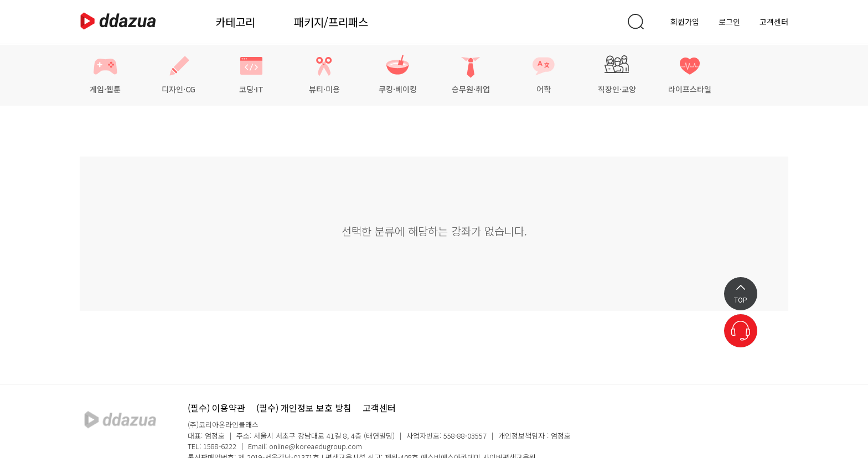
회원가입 (685, 22)
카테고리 (235, 22)
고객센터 (774, 22)
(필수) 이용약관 (216, 408)
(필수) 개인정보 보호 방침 (304, 408)
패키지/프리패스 (331, 22)
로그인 (729, 22)
